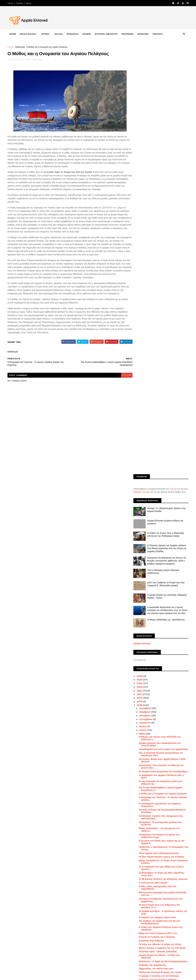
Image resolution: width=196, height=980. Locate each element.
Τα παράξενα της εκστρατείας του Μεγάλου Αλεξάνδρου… (160, 752)
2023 (139, 305)
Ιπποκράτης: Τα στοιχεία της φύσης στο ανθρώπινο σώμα (158, 454)
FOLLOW (59, 906)
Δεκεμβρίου (145, 327)
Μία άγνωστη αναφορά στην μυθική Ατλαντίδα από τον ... (162, 512)
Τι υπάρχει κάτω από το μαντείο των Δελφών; (161, 802)
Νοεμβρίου (144, 330)
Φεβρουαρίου (145, 850)
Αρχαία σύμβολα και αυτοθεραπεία (155, 799)
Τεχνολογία (137, 965)
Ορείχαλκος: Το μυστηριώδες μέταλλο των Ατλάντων (159, 442)
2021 (139, 313)
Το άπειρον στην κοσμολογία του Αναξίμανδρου (162, 390)
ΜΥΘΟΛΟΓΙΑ (73, 34)
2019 (139, 320)
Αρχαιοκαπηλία (138, 907)
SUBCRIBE (58, 922)
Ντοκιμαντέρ (175, 949)
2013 (139, 873)
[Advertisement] (160, 67)
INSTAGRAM (23, 914)
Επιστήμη (136, 938)
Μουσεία (174, 944)
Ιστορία (148, 938)
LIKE (60, 897)
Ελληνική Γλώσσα (164, 928)
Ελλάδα (135, 923)
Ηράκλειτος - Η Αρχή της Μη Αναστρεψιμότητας (162, 580)
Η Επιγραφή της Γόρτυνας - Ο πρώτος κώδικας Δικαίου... (162, 417)
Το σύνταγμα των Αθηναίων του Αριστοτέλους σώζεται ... (161, 768)
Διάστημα (146, 917)
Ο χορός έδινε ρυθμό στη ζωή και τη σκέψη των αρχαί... (162, 605)
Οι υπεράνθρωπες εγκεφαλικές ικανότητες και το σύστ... (163, 612)
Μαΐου (142, 352)
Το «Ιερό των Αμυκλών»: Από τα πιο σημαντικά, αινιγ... (162, 762)
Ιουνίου (142, 349)
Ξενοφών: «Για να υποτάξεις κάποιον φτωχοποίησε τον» (157, 599)
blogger (120, 389)
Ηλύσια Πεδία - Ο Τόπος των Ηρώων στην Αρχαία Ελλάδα (159, 730)
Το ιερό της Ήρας (147, 678)
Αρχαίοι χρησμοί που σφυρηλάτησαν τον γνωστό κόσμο (159, 363)
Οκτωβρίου (144, 334)
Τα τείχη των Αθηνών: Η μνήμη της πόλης (159, 563)
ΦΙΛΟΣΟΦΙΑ (144, 34)
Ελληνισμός (166, 933)
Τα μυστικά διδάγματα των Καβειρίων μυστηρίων (157, 788)
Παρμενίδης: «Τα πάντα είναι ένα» (155, 587)
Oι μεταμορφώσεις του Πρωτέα (154, 708)
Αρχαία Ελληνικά (141, 262)
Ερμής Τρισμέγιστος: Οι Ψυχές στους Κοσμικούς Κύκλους (162, 480)
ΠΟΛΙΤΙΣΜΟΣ (128, 34)
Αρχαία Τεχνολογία (172, 896)
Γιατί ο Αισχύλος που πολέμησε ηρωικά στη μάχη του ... (160, 667)
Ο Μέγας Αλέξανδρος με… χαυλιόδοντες (165, 238)
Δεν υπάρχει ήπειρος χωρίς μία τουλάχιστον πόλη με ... (160, 827)
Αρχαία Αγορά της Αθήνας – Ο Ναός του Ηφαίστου (158, 575)
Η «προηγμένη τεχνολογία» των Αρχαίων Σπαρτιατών (159, 423)
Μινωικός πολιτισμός (156, 944)
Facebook (174, 107)
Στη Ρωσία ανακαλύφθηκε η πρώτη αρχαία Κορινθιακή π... (160, 407)
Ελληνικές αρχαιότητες (142, 928)
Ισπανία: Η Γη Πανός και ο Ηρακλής (156, 555)
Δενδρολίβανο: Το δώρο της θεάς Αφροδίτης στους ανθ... (161, 493)
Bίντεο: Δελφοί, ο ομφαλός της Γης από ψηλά (161, 566)
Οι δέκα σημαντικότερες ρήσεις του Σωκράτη (161, 475)
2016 (139, 862)
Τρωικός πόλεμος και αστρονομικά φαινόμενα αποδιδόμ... (161, 430)
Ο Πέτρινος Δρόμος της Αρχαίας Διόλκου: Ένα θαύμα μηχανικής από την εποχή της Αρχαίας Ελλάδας (166, 167)
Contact (20, 3)
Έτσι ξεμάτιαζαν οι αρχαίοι (151, 643)
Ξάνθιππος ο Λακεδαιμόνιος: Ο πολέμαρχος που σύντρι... (163, 467)
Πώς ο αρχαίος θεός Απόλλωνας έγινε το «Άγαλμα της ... (159, 794)
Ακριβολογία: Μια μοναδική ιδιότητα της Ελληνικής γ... (158, 740)
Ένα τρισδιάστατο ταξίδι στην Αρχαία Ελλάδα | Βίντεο (162, 638)
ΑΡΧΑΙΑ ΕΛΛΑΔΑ (29, 34)
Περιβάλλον (150, 954)
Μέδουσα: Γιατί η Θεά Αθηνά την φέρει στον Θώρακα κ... (160, 631)
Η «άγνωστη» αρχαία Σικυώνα (153, 617)
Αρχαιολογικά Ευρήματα (142, 912)
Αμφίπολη (136, 896)
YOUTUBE (22, 922)
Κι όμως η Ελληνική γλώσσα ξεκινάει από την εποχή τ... (161, 774)
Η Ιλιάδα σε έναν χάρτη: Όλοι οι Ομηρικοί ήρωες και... (162, 683)
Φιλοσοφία (161, 965)
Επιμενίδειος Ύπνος (148, 816)
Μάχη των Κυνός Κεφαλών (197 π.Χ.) (157, 552)
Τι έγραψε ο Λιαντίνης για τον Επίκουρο (158, 594)
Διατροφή (160, 917)
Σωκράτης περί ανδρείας (150, 559)
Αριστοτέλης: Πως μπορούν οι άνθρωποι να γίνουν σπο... (160, 385)
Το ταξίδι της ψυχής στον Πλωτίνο (155, 711)
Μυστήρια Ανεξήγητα (155, 949)
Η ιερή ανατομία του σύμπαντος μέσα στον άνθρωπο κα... (160, 401)
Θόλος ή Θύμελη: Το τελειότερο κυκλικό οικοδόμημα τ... (158, 693)
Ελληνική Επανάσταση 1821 (144, 933)
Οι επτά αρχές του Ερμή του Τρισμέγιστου (159, 662)
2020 (139, 316)
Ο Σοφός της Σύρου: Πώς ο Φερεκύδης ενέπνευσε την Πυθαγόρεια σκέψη (165, 153)
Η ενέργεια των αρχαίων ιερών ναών (156, 536)
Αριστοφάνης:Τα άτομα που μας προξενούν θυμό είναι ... (160, 821)
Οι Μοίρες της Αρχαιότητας (152, 583)
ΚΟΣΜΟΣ (88, 34)
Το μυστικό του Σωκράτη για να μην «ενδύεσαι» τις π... (162, 703)
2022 (139, 309)
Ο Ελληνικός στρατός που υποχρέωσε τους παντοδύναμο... (160, 436)
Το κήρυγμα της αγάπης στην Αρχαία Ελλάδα (161, 725)
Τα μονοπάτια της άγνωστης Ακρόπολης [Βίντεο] (158, 673)
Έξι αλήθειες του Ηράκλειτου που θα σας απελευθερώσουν (158, 541)
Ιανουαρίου (144, 854)
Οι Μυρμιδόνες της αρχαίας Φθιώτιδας (157, 783)
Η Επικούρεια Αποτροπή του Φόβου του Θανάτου (158, 657)
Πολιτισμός (165, 954)
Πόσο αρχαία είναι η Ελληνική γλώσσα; (158, 472)
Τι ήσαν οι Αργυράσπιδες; (151, 757)
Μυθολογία (21, 47)
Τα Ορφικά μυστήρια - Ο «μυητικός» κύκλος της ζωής (162, 531)
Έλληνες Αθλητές (151, 923)
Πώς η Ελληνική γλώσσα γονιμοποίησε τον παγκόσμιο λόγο (160, 373)
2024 (139, 302)
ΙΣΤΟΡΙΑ (46, 34)
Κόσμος (160, 938)
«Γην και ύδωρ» (146, 721)
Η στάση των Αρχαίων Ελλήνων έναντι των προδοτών (160, 547)
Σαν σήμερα (151, 960)
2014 (139, 869)
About (30, 3)
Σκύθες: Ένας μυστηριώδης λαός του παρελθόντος (157, 506)
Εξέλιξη (179, 933)
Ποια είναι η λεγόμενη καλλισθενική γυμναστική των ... (162, 625)
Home (11, 3)
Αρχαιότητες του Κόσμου (169, 912)
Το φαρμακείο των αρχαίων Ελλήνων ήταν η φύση (160, 395)
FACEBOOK (23, 898)
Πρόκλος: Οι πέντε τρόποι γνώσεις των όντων (161, 812)
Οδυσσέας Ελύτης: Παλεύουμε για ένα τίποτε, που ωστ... (161, 807)
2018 (139, 324)
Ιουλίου (142, 345)
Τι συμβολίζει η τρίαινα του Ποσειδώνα (158, 735)
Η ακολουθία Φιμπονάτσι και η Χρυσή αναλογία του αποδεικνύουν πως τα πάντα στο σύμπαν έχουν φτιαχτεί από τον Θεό (166, 229)
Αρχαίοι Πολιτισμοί (159, 901)
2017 (139, 858)
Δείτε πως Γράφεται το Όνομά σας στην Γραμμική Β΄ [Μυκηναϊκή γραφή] (165, 202)
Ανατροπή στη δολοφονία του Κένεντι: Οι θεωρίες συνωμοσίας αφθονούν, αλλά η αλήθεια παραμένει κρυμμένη (166, 179)
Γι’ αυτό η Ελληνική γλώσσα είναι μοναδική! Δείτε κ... (160, 833)
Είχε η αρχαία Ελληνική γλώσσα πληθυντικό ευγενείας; (160, 746)
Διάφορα (173, 917)
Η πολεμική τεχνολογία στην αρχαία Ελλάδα (160, 646)
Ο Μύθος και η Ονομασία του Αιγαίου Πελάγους (162, 412)
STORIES (175, 965)
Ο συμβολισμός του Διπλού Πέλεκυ (156, 688)
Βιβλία (134, 917)
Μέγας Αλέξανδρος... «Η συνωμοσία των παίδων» (158, 448)
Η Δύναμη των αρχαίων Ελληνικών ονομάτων (161, 838)
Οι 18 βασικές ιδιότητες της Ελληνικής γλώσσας (162, 497)
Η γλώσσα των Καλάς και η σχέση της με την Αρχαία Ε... (161, 461)
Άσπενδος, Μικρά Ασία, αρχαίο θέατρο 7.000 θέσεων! (161, 379)
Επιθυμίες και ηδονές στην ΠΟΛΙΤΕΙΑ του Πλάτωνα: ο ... (159, 357)
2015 (139, 866)
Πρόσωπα (136, 960)
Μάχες (171, 938)
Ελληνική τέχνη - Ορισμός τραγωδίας (157, 570)
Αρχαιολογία (155, 907)
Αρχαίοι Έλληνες (139, 901)
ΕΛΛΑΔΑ (60, 34)
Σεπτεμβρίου (145, 338)
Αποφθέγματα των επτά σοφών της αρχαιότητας (162, 368)
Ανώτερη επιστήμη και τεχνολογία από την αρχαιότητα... (160, 518)
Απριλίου (143, 843)
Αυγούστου (144, 341)
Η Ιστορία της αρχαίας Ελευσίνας (155, 779)
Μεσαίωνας (137, 944)
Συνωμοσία (166, 960)
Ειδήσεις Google (141, 110)
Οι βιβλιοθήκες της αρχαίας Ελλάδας (156, 698)
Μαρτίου (143, 846)
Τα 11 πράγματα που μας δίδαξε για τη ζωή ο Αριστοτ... (160, 486)
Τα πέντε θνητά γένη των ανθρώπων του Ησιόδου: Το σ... (158, 525)
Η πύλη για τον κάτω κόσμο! (152, 501)
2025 (139, 298)
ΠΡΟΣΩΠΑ (159, 34)
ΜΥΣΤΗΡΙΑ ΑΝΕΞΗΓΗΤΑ (107, 34)
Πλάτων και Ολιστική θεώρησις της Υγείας (159, 591)
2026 (139, 295)
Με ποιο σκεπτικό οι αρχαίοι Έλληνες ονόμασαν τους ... (162, 716)
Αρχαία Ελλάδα (152, 896)
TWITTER (22, 906)
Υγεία (149, 965)
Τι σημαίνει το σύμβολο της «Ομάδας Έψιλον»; (162, 620)
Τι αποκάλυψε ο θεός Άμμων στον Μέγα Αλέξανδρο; (158, 651)
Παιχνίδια (136, 954)
